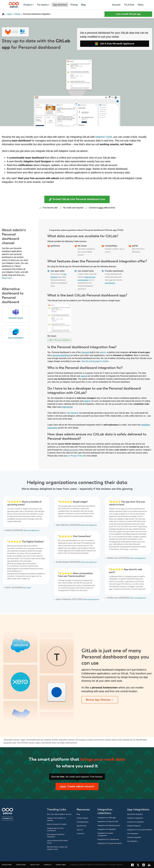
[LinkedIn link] (144, 865)
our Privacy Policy (75, 456)
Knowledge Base (83, 822)
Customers (81, 834)
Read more (8, 278)
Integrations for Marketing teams (109, 825)
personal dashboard (61, 355)
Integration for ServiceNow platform (139, 830)
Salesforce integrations (135, 818)
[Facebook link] (133, 865)
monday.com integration (135, 822)
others (87, 401)
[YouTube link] (150, 865)
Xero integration (133, 834)
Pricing (74, 5)
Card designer (72, 413)
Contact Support (82, 818)
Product (28, 5)
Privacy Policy (7, 865)
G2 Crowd (27, 588)
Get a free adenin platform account (59, 814)
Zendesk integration (134, 837)
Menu (141, 5)
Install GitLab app (128, 14)
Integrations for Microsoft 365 (108, 821)
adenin (103, 352)
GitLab (17, 14)
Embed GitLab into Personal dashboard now (77, 199)
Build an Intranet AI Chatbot (57, 824)
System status (61, 865)
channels (85, 352)
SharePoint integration (135, 814)
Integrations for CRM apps (107, 818)
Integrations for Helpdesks (107, 829)
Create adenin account (77, 787)
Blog (83, 5)
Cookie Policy (21, 865)
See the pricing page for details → (96, 361)
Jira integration (132, 841)
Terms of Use (35, 865)
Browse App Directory (100, 700)
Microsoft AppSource (32, 530)
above (83, 376)
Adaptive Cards (104, 137)
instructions (67, 407)
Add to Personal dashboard (59, 340)
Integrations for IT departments (108, 839)
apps (101, 208)
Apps (10, 14)
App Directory (110, 283)
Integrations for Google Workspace (110, 843)
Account (116, 5)
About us (80, 830)
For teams (42, 5)
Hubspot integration (134, 826)
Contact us (7, 818)
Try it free (129, 5)
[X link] (139, 865)
